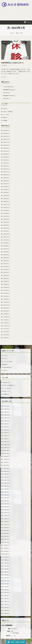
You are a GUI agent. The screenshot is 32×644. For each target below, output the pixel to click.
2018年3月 (6, 284)
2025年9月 (6, 148)
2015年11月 (6, 305)
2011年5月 (6, 332)
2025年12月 (6, 139)
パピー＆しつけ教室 (8, 362)
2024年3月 (6, 196)
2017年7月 (6, 290)
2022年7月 (6, 249)
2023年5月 (6, 222)
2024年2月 (6, 198)
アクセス (5, 356)
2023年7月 (6, 216)
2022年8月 (6, 246)
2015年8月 (6, 308)
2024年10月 (6, 175)
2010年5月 (6, 335)
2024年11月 (6, 172)
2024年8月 (6, 181)
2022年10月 (6, 240)
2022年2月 (6, 258)
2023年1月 (6, 231)
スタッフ (5, 359)
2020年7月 (6, 273)
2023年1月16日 (6, 42)
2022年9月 (6, 243)
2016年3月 (6, 299)
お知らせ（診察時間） (8, 112)
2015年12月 (6, 302)
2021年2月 (6, 270)
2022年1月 (6, 261)
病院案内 (5, 120)
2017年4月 (6, 293)
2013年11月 (6, 326)
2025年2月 (6, 163)
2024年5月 (6, 190)
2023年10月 (6, 207)
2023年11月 (6, 204)
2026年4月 (6, 130)
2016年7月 (6, 296)
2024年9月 (6, 178)
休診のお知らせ (7, 93)
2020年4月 (6, 278)
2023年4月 (6, 225)
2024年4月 (6, 193)
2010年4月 (6, 338)
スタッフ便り (6, 115)
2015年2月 (6, 314)
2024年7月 (6, 184)
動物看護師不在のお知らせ (9, 90)
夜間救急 (5, 365)
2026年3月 (6, 133)
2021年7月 (6, 264)
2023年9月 (6, 210)
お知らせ (5, 65)
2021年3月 (6, 267)
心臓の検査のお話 (7, 367)
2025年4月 (6, 157)
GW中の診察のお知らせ (9, 87)
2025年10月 (6, 145)
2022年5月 (6, 255)
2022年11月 (6, 237)
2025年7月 (6, 151)
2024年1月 (6, 201)
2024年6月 (6, 187)
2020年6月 (6, 275)
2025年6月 (6, 154)
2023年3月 (6, 228)
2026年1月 (6, 136)
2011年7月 (6, 329)
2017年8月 (6, 287)
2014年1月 (6, 323)
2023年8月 (6, 213)
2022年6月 (6, 252)
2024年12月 (6, 169)
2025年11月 (6, 142)
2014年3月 (6, 320)
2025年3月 (6, 160)
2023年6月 (6, 219)
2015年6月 (6, 311)
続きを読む (4, 77)
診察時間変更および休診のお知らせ (12, 63)
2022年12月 (6, 234)
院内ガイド (6, 370)
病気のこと (6, 118)
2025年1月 (6, 166)
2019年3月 (6, 281)
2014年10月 (6, 317)
